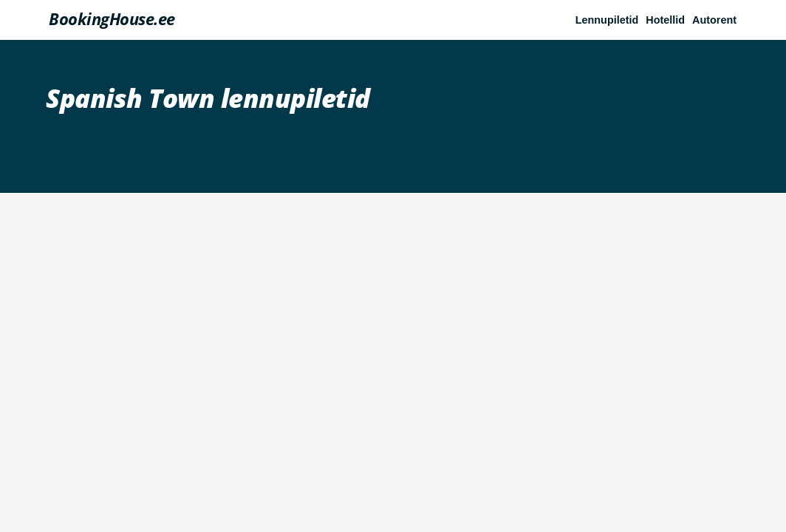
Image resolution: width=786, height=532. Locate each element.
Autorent (714, 20)
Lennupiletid (607, 20)
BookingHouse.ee (112, 18)
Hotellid (665, 20)
